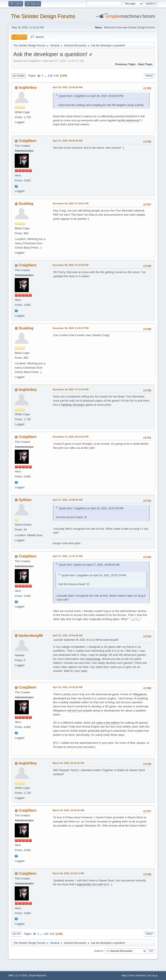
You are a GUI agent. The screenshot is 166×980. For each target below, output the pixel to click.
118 (50, 76)
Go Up (16, 934)
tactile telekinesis (128, 120)
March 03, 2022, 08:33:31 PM (68, 763)
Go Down (18, 76)
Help (124, 975)
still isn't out (75, 711)
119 (56, 76)
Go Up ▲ (153, 975)
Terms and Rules (137, 975)
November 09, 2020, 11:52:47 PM (70, 328)
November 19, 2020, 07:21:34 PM (70, 389)
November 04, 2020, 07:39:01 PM (70, 203)
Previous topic (125, 64)
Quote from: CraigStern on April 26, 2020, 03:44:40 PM (91, 96)
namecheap (93, 659)
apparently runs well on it (93, 884)
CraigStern (28, 141)
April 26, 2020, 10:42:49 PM (67, 87)
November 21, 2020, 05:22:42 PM (70, 437)
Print (149, 76)
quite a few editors (108, 723)
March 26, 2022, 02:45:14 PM (68, 873)
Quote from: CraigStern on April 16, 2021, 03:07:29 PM (91, 508)
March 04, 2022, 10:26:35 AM (68, 810)
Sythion (25, 500)
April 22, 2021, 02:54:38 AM (67, 635)
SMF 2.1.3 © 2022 (18, 975)
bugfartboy (28, 87)
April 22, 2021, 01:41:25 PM (67, 687)
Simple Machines (38, 975)
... (46, 76)
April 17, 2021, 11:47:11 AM (67, 556)
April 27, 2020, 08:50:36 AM (67, 141)
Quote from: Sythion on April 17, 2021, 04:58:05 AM (89, 565)
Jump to (99, 951)
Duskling (26, 204)
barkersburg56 (31, 636)
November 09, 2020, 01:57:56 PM (70, 265)
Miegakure (140, 694)
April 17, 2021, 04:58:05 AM (67, 500)
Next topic (145, 64)
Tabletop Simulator (73, 405)
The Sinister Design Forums (43, 16)
